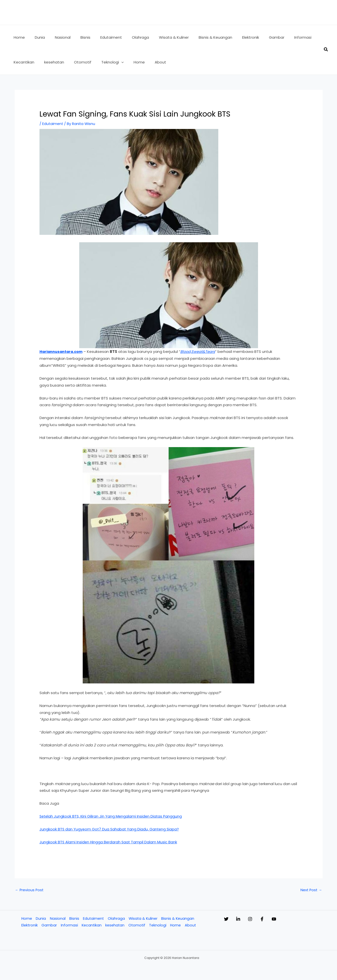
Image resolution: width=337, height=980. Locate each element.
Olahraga (117, 919)
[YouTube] (294, 919)
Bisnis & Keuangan (179, 919)
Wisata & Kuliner (144, 919)
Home (26, 919)
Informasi (69, 926)
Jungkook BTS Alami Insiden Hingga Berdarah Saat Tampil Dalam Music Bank (109, 842)
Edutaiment (53, 124)
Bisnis (74, 919)
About (192, 926)
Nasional (57, 919)
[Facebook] (277, 919)
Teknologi (159, 926)
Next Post (311, 890)
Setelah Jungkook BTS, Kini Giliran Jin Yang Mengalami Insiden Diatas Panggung (112, 816)
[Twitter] (226, 919)
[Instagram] (260, 919)
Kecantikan (92, 926)
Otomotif (138, 926)
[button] (85, 62)
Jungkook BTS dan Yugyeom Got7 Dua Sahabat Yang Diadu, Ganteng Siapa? (110, 829)
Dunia (41, 919)
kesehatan (116, 926)
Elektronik (29, 926)
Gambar (49, 926)
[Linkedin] (243, 919)
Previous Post (30, 890)
